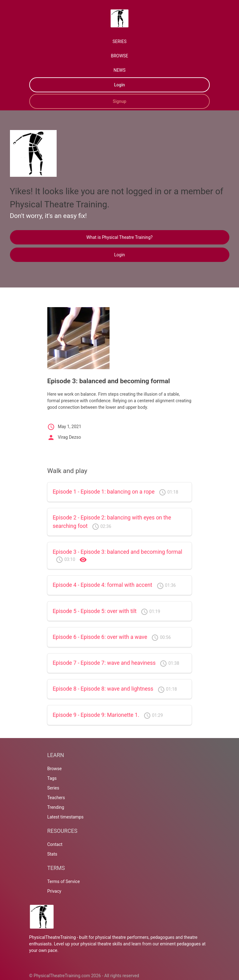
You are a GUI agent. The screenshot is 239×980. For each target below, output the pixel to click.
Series (53, 788)
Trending (56, 807)
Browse (54, 769)
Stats (52, 854)
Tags (52, 778)
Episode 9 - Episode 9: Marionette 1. (96, 715)
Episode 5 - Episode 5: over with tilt (95, 611)
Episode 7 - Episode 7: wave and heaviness (104, 663)
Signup (119, 101)
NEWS (120, 70)
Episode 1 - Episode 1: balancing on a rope (104, 492)
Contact (55, 844)
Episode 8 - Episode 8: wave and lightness (103, 689)
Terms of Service (64, 881)
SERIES (120, 41)
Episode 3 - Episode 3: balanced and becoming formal (117, 552)
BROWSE (119, 56)
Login (120, 85)
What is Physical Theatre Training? (120, 237)
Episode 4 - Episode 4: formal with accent (102, 585)
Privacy (54, 891)
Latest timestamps (66, 817)
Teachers (56, 798)
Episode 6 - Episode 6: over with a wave (100, 637)
